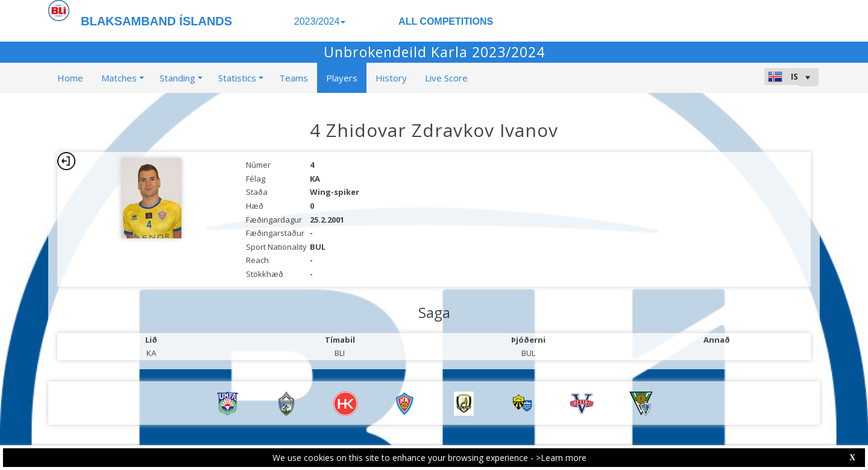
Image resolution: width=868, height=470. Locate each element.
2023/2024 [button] (320, 21)
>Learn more (561, 458)
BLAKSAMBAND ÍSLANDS (156, 21)
